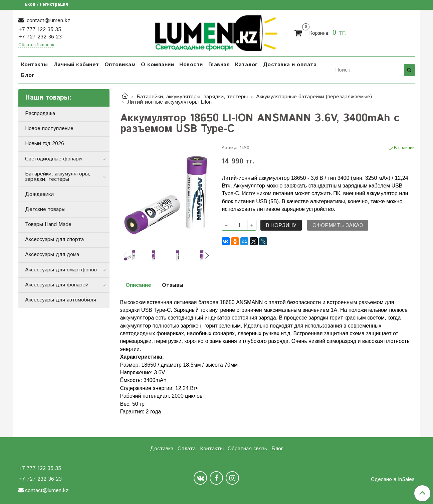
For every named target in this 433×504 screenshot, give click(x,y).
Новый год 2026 (45, 144)
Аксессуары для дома (52, 255)
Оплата (187, 449)
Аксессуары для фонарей (57, 285)
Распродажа (40, 113)
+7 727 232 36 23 (40, 37)
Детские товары (45, 209)
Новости (191, 65)
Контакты (35, 65)
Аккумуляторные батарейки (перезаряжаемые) (314, 97)
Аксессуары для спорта (54, 239)
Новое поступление (49, 129)
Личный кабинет (76, 65)
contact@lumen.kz (48, 21)
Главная (219, 65)
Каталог (246, 65)
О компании (157, 65)
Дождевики (39, 194)
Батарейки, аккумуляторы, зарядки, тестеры (192, 97)
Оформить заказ (338, 225)
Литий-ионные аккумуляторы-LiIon (169, 102)
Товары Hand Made (48, 224)
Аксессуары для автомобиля (61, 300)
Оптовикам (120, 65)
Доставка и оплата (290, 65)
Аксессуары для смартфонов (61, 270)
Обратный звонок (36, 45)
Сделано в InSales (393, 480)
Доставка (162, 449)
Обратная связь (247, 449)
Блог (28, 75)
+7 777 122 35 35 (40, 30)
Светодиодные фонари (53, 159)
